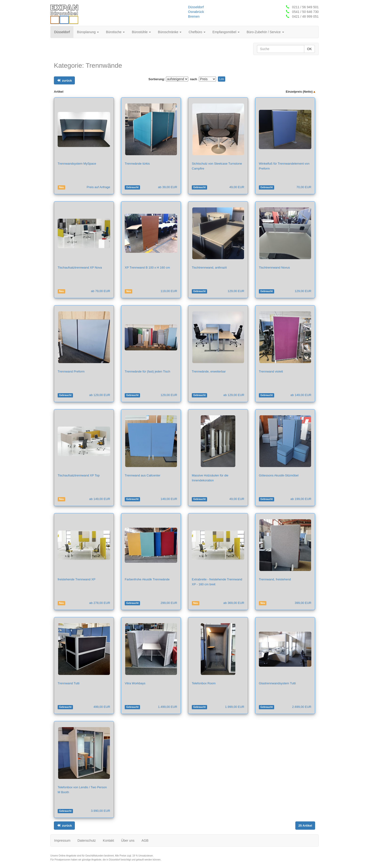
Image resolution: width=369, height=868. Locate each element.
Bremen (194, 16)
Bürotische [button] (115, 32)
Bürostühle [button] (141, 32)
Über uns (128, 840)
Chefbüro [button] (197, 32)
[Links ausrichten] (64, 81)
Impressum (62, 840)
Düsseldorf (196, 7)
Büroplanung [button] (88, 32)
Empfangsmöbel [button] (226, 32)
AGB (145, 840)
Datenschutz (87, 840)
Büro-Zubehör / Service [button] (265, 32)
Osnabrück (196, 12)
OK (309, 49)
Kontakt (108, 840)
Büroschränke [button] (170, 32)
